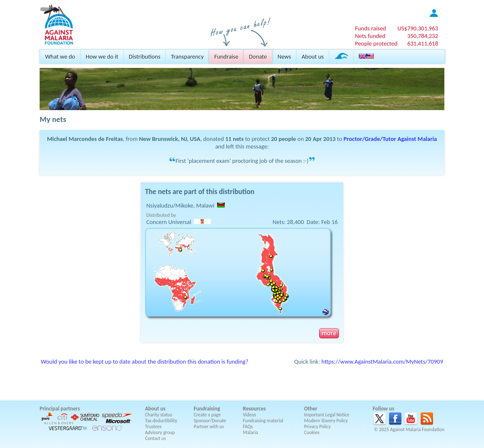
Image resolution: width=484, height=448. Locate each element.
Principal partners (60, 409)
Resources (254, 409)
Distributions (145, 57)
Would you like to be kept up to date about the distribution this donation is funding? (145, 362)
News (284, 57)
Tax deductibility (161, 421)
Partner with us (209, 426)
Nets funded (370, 36)
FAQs (248, 426)
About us (312, 57)
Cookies (312, 432)
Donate (258, 57)
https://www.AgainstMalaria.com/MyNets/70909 (382, 362)
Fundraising (207, 409)
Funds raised (371, 28)
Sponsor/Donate (210, 421)
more (329, 333)
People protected (376, 43)
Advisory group (160, 432)
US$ (418, 28)
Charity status (159, 415)
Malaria (250, 432)
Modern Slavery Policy (326, 421)
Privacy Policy (317, 426)
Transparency (187, 57)
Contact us (155, 438)
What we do (60, 57)
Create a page (207, 415)
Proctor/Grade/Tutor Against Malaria (390, 139)
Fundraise (226, 57)
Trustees (153, 426)
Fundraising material (263, 421)
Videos (250, 415)
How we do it (102, 57)
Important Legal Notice (327, 415)
